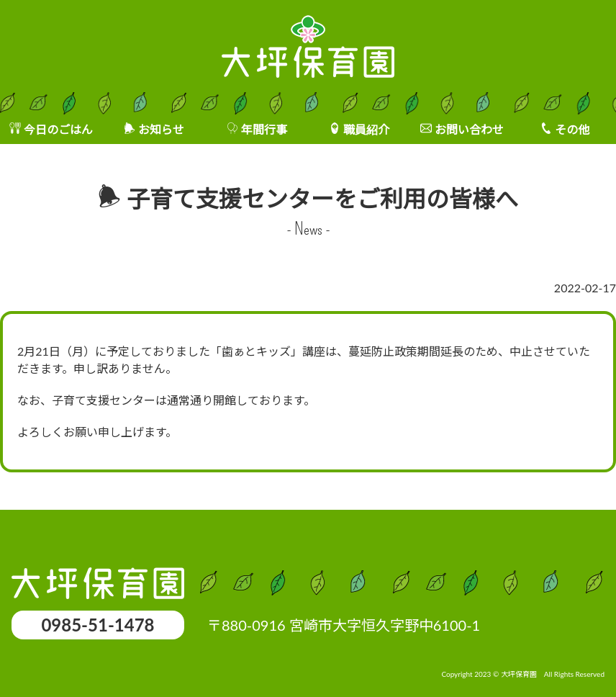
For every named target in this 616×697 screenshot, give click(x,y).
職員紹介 (366, 129)
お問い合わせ (469, 129)
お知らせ (161, 129)
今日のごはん (58, 129)
